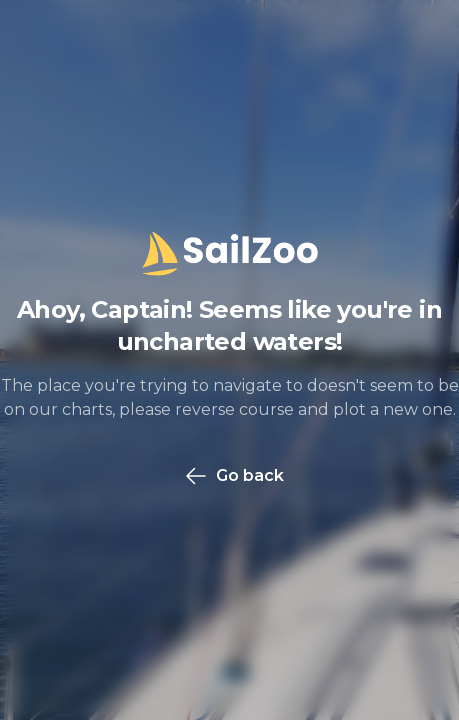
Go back (234, 476)
